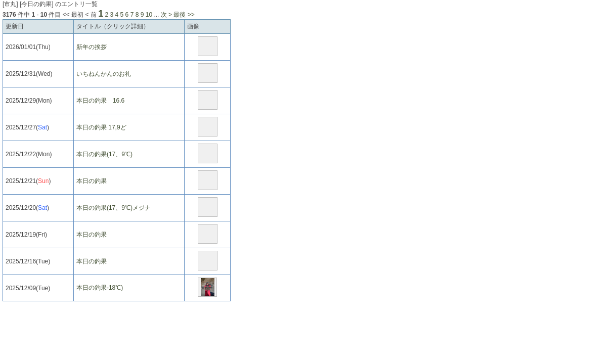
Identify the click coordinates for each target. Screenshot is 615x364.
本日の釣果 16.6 (100, 101)
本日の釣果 (92, 181)
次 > (166, 15)
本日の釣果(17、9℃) (104, 154)
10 (149, 15)
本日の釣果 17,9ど (101, 127)
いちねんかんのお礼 (104, 74)
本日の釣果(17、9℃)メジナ (114, 208)
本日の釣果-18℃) (100, 288)
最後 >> (184, 15)
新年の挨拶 (92, 47)
